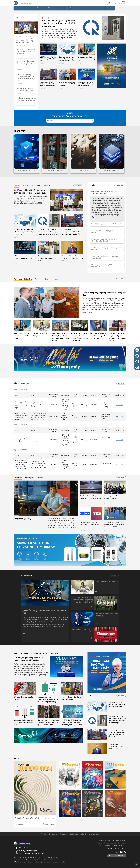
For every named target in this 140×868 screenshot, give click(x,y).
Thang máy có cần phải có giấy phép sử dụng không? (106, 257)
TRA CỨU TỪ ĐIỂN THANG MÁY (70, 116)
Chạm (18, 103)
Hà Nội (124, 2)
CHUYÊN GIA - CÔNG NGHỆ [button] (86, 8)
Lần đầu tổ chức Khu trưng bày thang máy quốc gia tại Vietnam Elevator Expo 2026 (114, 525)
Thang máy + (21, 131)
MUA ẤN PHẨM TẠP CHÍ (117, 856)
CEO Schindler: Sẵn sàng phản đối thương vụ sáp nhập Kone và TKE (91, 497)
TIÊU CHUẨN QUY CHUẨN (27, 171)
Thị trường (18, 478)
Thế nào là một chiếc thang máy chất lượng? (71, 698)
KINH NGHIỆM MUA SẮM (55, 171)
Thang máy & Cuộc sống (23, 279)
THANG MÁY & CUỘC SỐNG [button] (65, 8)
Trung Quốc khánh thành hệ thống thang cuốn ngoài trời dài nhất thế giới (60, 337)
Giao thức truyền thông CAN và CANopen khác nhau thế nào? (24, 722)
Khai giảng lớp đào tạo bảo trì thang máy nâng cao (113, 497)
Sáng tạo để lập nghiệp (23, 519)
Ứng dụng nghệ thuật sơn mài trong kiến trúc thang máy (87, 59)
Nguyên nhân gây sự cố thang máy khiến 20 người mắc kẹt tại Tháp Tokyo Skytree (48, 722)
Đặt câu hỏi (119, 186)
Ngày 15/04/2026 (20, 450)
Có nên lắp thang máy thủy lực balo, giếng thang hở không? (104, 240)
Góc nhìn (55, 279)
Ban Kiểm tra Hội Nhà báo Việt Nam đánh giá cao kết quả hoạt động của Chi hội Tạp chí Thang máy (25, 40)
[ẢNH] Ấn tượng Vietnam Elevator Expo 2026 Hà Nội (48, 59)
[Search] (69, 121)
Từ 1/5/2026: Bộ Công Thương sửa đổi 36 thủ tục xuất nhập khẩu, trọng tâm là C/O (48, 84)
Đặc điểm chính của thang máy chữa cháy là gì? (104, 232)
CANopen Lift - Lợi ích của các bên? (23, 698)
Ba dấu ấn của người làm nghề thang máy (107, 614)
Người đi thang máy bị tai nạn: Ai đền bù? (106, 224)
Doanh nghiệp (29, 478)
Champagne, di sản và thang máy (82, 630)
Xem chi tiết (120, 405)
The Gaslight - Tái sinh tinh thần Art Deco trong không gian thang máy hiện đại (79, 337)
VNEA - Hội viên (20, 46)
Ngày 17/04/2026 (20, 389)
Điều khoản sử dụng (34, 862)
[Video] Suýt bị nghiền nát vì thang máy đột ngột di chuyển (98, 336)
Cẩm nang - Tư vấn (41, 653)
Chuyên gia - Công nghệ (23, 653)
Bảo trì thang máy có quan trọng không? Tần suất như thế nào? (106, 192)
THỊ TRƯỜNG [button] (48, 8)
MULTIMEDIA (103, 8)
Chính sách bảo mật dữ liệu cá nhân (54, 862)
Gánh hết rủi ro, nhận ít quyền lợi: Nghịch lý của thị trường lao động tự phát (118, 337)
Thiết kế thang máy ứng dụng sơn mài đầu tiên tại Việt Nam (68, 84)
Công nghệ (81, 89)
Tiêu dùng (40, 478)
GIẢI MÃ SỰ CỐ (83, 171)
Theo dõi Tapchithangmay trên (116, 848)
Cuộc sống (38, 279)
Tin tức (19, 93)
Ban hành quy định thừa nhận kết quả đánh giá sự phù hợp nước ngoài (26, 51)
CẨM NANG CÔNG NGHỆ (111, 171)
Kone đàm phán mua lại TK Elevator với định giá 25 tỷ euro (90, 523)
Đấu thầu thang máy (21, 383)
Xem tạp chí (19, 825)
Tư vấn (92, 185)
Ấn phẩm (17, 758)
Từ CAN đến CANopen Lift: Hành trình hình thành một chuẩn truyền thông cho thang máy (72, 723)
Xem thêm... (78, 186)
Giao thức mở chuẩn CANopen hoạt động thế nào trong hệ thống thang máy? (48, 699)
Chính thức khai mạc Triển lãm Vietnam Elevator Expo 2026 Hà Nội (48, 258)
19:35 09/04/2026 (89, 313)
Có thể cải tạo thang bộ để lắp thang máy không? (106, 249)
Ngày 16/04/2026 (20, 424)
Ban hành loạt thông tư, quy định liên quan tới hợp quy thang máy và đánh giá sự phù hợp (59, 23)
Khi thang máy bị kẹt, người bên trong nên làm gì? (105, 266)
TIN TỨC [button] (36, 8)
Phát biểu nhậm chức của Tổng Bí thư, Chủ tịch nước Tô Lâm (72, 258)
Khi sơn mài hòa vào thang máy (40, 335)
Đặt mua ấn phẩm (49, 825)
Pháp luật (19, 56)
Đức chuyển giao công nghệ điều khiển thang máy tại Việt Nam (86, 84)
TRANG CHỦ (26, 8)
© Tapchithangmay (20, 862)
